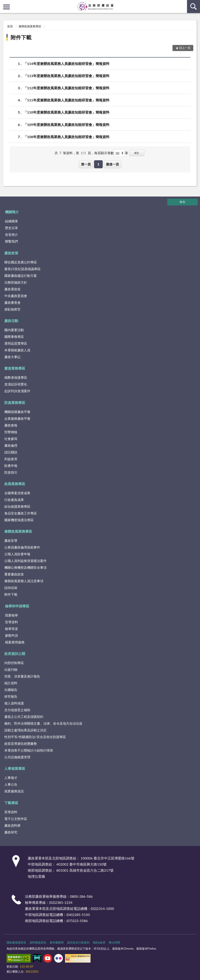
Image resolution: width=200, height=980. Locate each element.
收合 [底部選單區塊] (182, 202)
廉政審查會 (12, 302)
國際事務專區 (14, 337)
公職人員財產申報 (17, 554)
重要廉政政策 (14, 574)
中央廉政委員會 (16, 296)
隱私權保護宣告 (16, 942)
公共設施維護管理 (17, 757)
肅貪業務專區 (15, 368)
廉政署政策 (12, 289)
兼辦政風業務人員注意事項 (24, 581)
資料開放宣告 (38, 942)
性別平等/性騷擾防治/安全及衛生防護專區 (35, 737)
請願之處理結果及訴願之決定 (25, 730)
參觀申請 (11, 635)
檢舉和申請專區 (17, 606)
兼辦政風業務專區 (30, 26)
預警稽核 (11, 432)
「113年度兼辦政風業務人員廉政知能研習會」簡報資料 (67, 76)
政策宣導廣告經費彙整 (21, 744)
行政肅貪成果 (14, 500)
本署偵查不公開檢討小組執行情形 (29, 750)
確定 (137, 153)
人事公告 (11, 784)
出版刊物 (11, 669)
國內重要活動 (14, 330)
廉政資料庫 (12, 825)
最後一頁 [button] (112, 164)
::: (3, 3)
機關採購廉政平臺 (17, 412)
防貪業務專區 (15, 402)
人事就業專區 (15, 768)
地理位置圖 (36, 876)
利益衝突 (11, 459)
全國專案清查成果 (17, 493)
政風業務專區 (15, 484)
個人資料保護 (14, 703)
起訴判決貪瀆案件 (17, 391)
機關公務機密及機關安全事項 (25, 567)
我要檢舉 (11, 615)
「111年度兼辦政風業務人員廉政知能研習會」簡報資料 (67, 100)
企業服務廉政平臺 (17, 418)
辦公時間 (114, 942)
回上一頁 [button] (185, 48)
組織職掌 (11, 221)
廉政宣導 (11, 540)
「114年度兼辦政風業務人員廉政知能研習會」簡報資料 (67, 64)
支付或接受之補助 (17, 710)
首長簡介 (11, 235)
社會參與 (11, 439)
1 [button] (98, 164)
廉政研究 (11, 832)
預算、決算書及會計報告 (22, 676)
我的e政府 (99, 942)
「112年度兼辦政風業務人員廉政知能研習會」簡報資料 (67, 88)
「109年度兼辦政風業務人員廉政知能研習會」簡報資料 (67, 125)
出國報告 (11, 690)
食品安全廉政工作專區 (21, 513)
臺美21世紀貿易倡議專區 (22, 269)
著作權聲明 (57, 942)
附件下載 (21, 37)
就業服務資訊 (14, 791)
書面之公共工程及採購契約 (24, 717)
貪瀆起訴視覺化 (16, 384)
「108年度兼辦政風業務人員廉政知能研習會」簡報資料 (67, 137)
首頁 (10, 26)
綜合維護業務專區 (17, 506)
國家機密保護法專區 (19, 520)
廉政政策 (11, 253)
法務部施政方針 (16, 282)
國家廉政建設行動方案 (21, 276)
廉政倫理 (11, 445)
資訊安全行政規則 (78, 942)
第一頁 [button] (86, 164)
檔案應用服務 (15, 642)
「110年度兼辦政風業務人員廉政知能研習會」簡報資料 (67, 112)
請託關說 (11, 452)
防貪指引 (11, 472)
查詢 (193, 7)
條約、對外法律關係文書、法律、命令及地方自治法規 (43, 723)
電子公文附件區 (16, 819)
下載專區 (11, 803)
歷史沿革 (11, 228)
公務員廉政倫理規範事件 (22, 547)
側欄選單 (7, 7)
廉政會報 (11, 425)
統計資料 (11, 683)
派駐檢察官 (12, 309)
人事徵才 (11, 778)
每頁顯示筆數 (104, 153)
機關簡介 (12, 212)
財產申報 (11, 466)
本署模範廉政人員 (17, 350)
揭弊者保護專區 (16, 377)
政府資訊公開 (15, 654)
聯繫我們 (11, 241)
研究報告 (11, 696)
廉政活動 (11, 321)
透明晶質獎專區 (16, 343)
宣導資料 (11, 622)
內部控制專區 (14, 663)
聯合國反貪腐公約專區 (21, 262)
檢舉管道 (11, 629)
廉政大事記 (12, 357)
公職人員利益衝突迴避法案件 (25, 561)
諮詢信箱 (11, 588)
